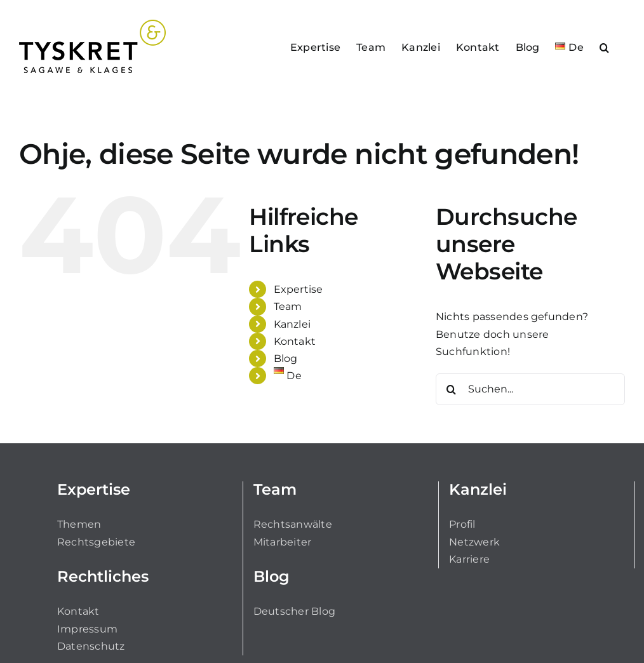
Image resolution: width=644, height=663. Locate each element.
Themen (79, 524)
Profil (462, 524)
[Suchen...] (530, 389)
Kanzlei (292, 324)
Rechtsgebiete (96, 542)
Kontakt (295, 341)
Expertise (299, 289)
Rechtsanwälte (293, 524)
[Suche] (452, 389)
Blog (286, 358)
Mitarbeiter (283, 542)
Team (288, 306)
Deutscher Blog (294, 611)
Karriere (469, 559)
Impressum (87, 629)
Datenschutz (91, 646)
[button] (604, 46)
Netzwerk (474, 542)
